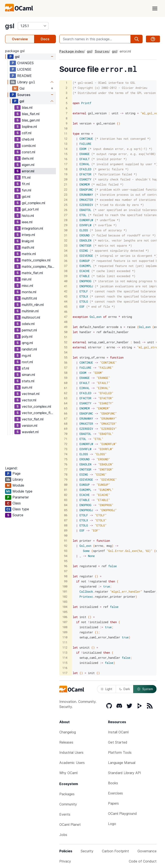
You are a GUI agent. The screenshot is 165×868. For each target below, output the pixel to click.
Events (65, 814)
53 (66, 347)
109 (65, 632)
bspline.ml (29, 127)
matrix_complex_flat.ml (39, 267)
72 (66, 444)
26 (66, 210)
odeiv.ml (28, 324)
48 (66, 322)
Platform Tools (120, 752)
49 (66, 327)
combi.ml (29, 146)
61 (66, 388)
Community (68, 804)
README (24, 76)
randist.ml (29, 349)
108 (65, 627)
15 (66, 154)
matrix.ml (29, 254)
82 (66, 495)
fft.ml (26, 177)
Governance (147, 851)
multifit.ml (29, 298)
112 (65, 647)
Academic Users (72, 763)
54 (66, 352)
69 (66, 429)
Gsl (22, 88)
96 (66, 566)
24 (66, 200)
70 (66, 434)
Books (113, 783)
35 (66, 256)
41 (66, 286)
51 (66, 337)
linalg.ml (28, 241)
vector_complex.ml (36, 406)
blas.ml (27, 107)
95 (66, 561)
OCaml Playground (122, 814)
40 (66, 281)
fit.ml (26, 184)
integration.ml (32, 228)
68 (66, 424)
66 (66, 413)
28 (66, 220)
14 (66, 149)
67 (66, 418)
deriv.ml (28, 158)
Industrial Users (71, 752)
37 (66, 266)
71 (66, 439)
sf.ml (25, 368)
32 (66, 240)
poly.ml (27, 336)
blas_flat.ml (31, 114)
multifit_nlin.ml (33, 305)
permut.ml (29, 330)
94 (66, 556)
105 (65, 612)
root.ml (27, 362)
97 (66, 571)
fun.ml (26, 190)
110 (65, 637)
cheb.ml (28, 139)
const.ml (28, 152)
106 (65, 617)
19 (66, 174)
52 (66, 342)
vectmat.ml (31, 394)
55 (66, 357)
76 (66, 464)
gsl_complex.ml (33, 203)
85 (66, 510)
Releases (66, 742)
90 (66, 535)
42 (66, 291)
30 (66, 230)
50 (66, 332)
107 (65, 622)
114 (65, 658)
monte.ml (29, 292)
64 (66, 403)
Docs (45, 39)
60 (66, 383)
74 (66, 454)
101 (65, 591)
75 (66, 459)
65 (66, 408)
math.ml (28, 247)
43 (66, 296)
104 (65, 607)
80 (66, 485)
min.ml (27, 279)
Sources (24, 95)
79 (66, 479)
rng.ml (26, 356)
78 (66, 474)
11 (66, 133)
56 (66, 362)
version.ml (30, 426)
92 (66, 546)
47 (66, 317)
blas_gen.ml (31, 120)
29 (66, 225)
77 (66, 469)
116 (65, 668)
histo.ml (28, 216)
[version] (33, 26)
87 (66, 520)
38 (66, 271)
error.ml (28, 171)
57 (66, 368)
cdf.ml (27, 133)
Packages (67, 794)
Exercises (115, 793)
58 (66, 373)
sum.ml (27, 387)
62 (66, 393)
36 (66, 261)
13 (66, 144)
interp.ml (28, 235)
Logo (112, 824)
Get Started (118, 742)
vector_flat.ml (33, 419)
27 (66, 215)
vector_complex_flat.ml (39, 413)
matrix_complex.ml (36, 260)
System (145, 689)
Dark (125, 689)
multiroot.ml (31, 317)
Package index (72, 51)
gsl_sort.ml (30, 209)
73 (66, 449)
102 (65, 597)
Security (87, 851)
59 (66, 378)
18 (66, 169)
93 (66, 551)
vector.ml (29, 400)
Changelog (68, 732)
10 (66, 128)
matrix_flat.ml (32, 273)
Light (106, 689)
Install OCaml (118, 732)
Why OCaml (68, 773)
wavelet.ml (30, 432)
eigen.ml (28, 165)
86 (66, 515)
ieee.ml (27, 222)
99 (66, 581)
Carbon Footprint (115, 851)
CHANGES (25, 63)
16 (66, 159)
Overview (20, 39)
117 (65, 673)
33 (66, 245)
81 (66, 490)
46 (66, 312)
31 (66, 235)
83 (66, 500)
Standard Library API (125, 773)
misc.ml (27, 286)
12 (66, 139)
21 (66, 184)
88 (66, 525)
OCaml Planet (70, 825)
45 (66, 306)
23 (66, 195)
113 (65, 652)
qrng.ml (27, 343)
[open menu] (155, 8)
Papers (113, 803)
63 (66, 398)
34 (66, 250)
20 (66, 179)
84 (66, 505)
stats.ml (28, 381)
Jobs (63, 835)
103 (65, 602)
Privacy (65, 861)
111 (65, 642)
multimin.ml (30, 311)
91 (66, 541)
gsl (10, 26)
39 (66, 276)
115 (65, 663)
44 (66, 301)
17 (66, 164)
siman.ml (28, 375)
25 (66, 205)
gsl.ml (26, 197)
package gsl (15, 51)
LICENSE (24, 69)
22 (66, 189)
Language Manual (122, 763)
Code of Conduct (143, 861)
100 (65, 586)
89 (66, 530)
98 (66, 576)
